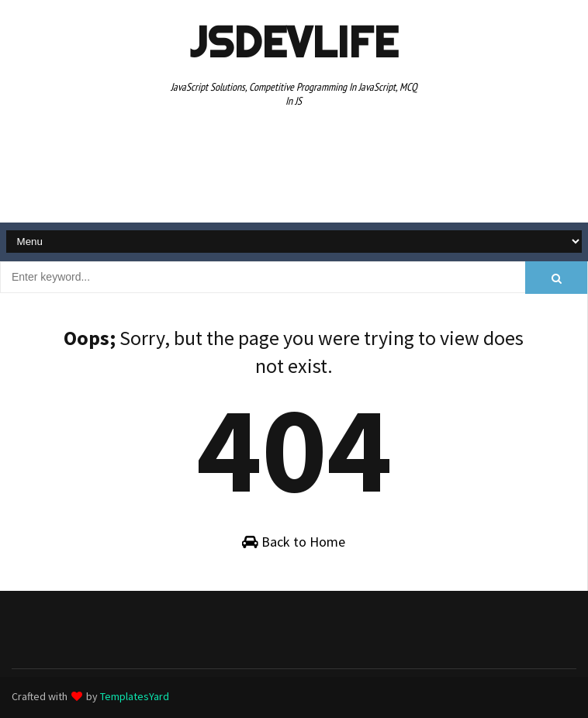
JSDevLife (294, 42)
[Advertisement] (294, 167)
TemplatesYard (135, 696)
